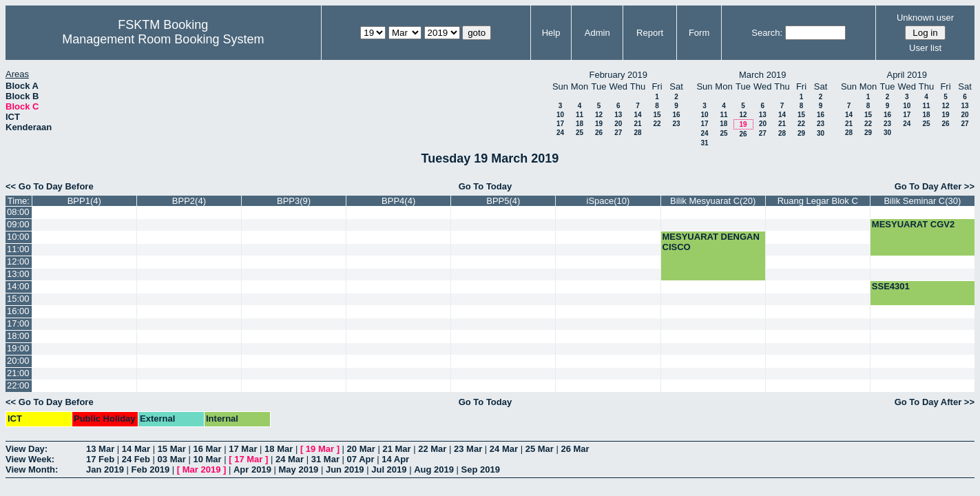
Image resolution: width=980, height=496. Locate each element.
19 (599, 124)
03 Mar (172, 459)
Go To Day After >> (935, 186)
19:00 (18, 348)
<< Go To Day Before (50, 186)
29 (801, 133)
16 (676, 115)
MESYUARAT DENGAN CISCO (711, 242)
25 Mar (540, 449)
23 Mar (468, 449)
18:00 (18, 336)
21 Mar (396, 449)
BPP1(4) (84, 201)
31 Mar (325, 459)
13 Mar (100, 449)
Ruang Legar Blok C (818, 201)
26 (599, 133)
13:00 (18, 274)
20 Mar (361, 449)
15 (657, 115)
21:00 (18, 373)
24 (560, 133)
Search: (767, 33)
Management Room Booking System (163, 39)
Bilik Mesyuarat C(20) (713, 201)
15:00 (18, 299)
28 (637, 133)
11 (580, 115)
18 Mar (279, 449)
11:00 (18, 249)
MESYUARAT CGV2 (913, 224)
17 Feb (100, 459)
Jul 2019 (389, 469)
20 (618, 124)
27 (618, 133)
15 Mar (172, 449)
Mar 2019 (202, 469)
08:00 (18, 212)
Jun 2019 (345, 469)
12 (599, 115)
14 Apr (395, 459)
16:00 (18, 311)
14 (637, 115)
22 (657, 124)
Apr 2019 (252, 469)
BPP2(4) (189, 201)
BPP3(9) (294, 201)
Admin (597, 33)
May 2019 (299, 469)
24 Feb (136, 459)
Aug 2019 (434, 469)
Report (650, 33)
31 (704, 143)
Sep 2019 (481, 469)
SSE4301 (891, 286)
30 (821, 133)
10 (560, 115)
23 (676, 124)
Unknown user (925, 18)
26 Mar (575, 449)
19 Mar (320, 449)
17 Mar (243, 449)
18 (580, 124)
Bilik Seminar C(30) (922, 201)
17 (560, 124)
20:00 (18, 361)
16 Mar (207, 449)
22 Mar (432, 449)
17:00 (18, 323)
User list (925, 48)
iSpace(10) (608, 201)
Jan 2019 (105, 469)
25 (580, 133)
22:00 (18, 385)
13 (618, 115)
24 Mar (504, 449)
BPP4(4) (398, 201)
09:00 (18, 224)
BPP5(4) (503, 201)
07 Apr (361, 459)
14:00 (18, 286)
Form (699, 33)
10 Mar (207, 459)
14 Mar (136, 449)
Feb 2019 (151, 469)
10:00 (18, 237)
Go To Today (486, 186)
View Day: (27, 449)
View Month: (32, 469)
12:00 (18, 261)
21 (637, 124)
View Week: (30, 459)
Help (551, 33)
